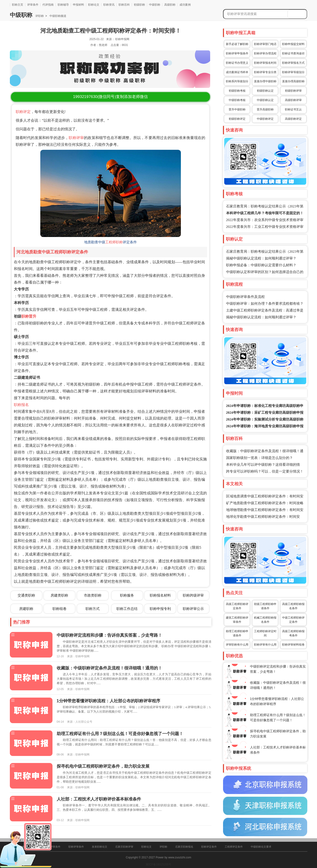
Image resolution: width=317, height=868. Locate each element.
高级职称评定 (293, 119)
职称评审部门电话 (265, 44)
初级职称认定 (265, 91)
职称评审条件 (76, 847)
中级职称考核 (237, 100)
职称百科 (124, 5)
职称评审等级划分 (293, 72)
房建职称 (26, 609)
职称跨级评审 (193, 595)
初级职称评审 (293, 91)
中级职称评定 (265, 119)
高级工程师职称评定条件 (237, 606)
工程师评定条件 (234, 847)
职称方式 (93, 609)
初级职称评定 (237, 119)
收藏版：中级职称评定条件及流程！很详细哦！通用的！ (109, 668)
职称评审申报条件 (237, 53)
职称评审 (76, 138)
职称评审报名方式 (293, 63)
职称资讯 (109, 5)
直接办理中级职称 (265, 81)
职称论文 (94, 5)
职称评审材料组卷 (293, 645)
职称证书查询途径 (293, 53)
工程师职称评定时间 (265, 633)
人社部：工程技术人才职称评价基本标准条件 (99, 799)
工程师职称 (114, 242)
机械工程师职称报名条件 (265, 620)
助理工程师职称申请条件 (237, 633)
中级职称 (155, 5)
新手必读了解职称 (237, 44)
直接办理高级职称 (293, 81)
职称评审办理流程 (265, 53)
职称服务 (127, 595)
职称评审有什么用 (265, 645)
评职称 (40, 16)
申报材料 (78, 5)
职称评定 (23, 112)
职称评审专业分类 (265, 72)
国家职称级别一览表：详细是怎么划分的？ (259, 458)
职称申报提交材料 (293, 44)
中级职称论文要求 (261, 847)
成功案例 (185, 5)
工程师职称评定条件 (69, 252)
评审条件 (33, 5)
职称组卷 (60, 609)
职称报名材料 (160, 595)
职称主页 (18, 5)
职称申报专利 (160, 609)
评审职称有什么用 (237, 645)
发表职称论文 (100, 847)
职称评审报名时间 (265, 63)
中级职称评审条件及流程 (245, 297)
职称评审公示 (193, 609)
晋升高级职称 (265, 109)
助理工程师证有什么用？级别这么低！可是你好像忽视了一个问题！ (120, 734)
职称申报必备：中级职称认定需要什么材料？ (261, 265)
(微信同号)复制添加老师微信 (110, 97)
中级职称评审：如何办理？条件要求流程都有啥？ (265, 304)
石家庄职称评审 (124, 847)
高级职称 (170, 5)
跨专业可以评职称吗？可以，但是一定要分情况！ (265, 471)
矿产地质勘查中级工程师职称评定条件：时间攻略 (265, 503)
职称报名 (21, 405)
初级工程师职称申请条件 (265, 606)
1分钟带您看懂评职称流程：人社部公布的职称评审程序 (108, 701)
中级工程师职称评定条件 (293, 620)
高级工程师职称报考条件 (293, 633)
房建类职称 (59, 595)
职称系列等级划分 (237, 81)
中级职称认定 (265, 100)
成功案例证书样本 (237, 72)
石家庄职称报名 (184, 847)
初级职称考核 (237, 91)
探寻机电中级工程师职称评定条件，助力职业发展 (103, 766)
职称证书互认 (293, 109)
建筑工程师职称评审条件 (237, 620)
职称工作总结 (127, 609)
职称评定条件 (209, 847)
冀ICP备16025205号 (158, 864)
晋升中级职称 (237, 109)
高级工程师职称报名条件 (293, 606)
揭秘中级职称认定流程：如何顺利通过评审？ (261, 258)
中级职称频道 (57, 16)
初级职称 (139, 5)
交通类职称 (26, 595)
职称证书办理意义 (237, 63)
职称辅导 (63, 5)
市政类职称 (93, 595)
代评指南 (48, 5)
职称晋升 (29, 316)
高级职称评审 (293, 100)
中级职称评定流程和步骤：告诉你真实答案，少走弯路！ (109, 635)
